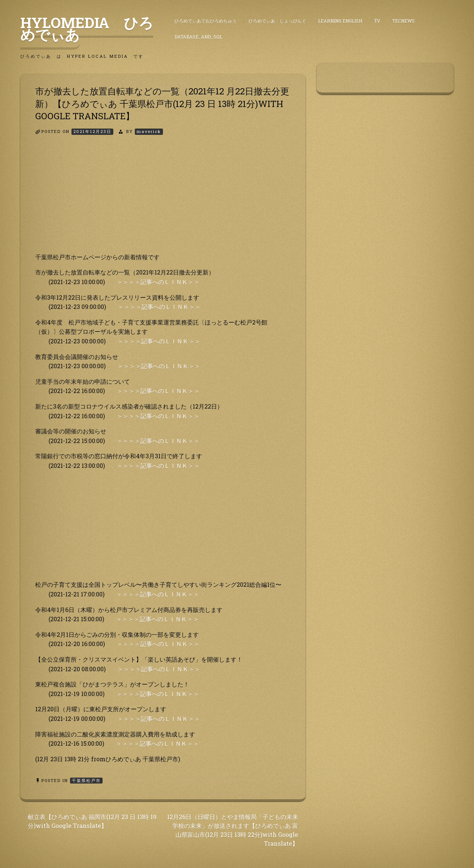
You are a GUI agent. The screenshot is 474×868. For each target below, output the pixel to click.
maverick (149, 131)
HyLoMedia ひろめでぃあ (87, 29)
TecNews (403, 21)
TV (377, 21)
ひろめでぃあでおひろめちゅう (206, 21)
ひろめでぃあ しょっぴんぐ (277, 21)
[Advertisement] (163, 200)
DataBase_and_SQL (198, 37)
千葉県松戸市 (86, 780)
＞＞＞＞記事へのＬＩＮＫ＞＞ (158, 282)
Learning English (340, 21)
